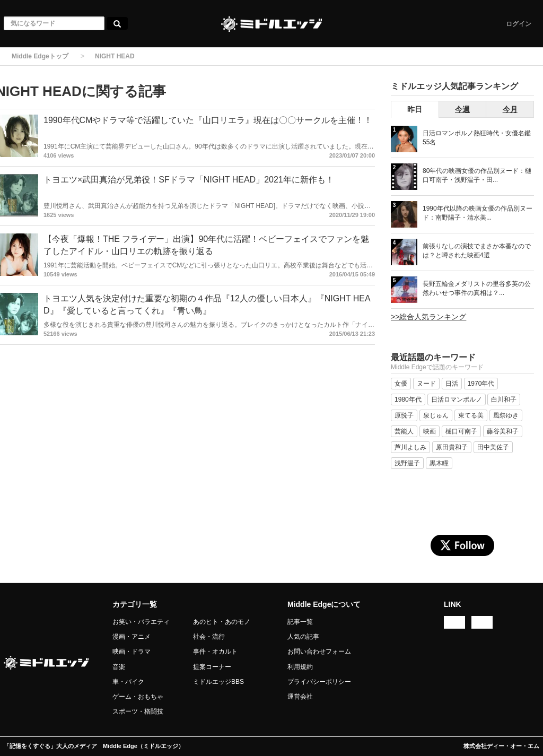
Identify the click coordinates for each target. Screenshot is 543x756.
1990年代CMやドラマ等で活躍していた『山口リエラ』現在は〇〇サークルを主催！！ (208, 120)
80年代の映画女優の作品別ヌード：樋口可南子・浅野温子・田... (477, 175)
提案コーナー (212, 667)
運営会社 (300, 697)
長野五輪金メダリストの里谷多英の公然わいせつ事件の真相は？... (477, 288)
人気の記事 (303, 637)
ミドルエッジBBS (218, 682)
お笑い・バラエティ (141, 622)
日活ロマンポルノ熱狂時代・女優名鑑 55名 (477, 138)
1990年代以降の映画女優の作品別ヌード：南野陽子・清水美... (478, 213)
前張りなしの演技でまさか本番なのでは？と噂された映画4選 (477, 251)
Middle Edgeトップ (40, 56)
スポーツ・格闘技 (138, 711)
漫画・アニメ (132, 637)
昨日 (415, 109)
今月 (510, 109)
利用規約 (300, 667)
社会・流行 (209, 637)
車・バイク (128, 682)
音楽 (119, 667)
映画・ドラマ (132, 651)
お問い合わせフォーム (319, 651)
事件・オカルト (215, 651)
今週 (462, 109)
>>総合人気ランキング (428, 317)
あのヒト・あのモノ (222, 622)
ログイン (519, 24)
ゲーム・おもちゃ (138, 697)
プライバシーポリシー (319, 682)
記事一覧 (300, 622)
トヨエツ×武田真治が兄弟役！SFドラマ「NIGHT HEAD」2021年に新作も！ (189, 180)
